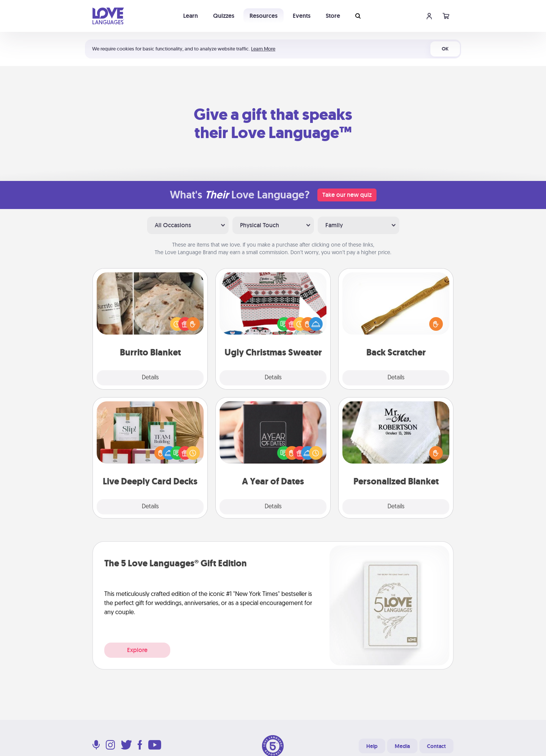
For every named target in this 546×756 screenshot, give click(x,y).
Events (302, 16)
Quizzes (224, 16)
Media (402, 746)
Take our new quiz (347, 195)
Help (372, 746)
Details (150, 378)
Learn (191, 16)
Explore (137, 650)
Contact (436, 746)
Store (333, 16)
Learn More (263, 49)
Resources (264, 16)
